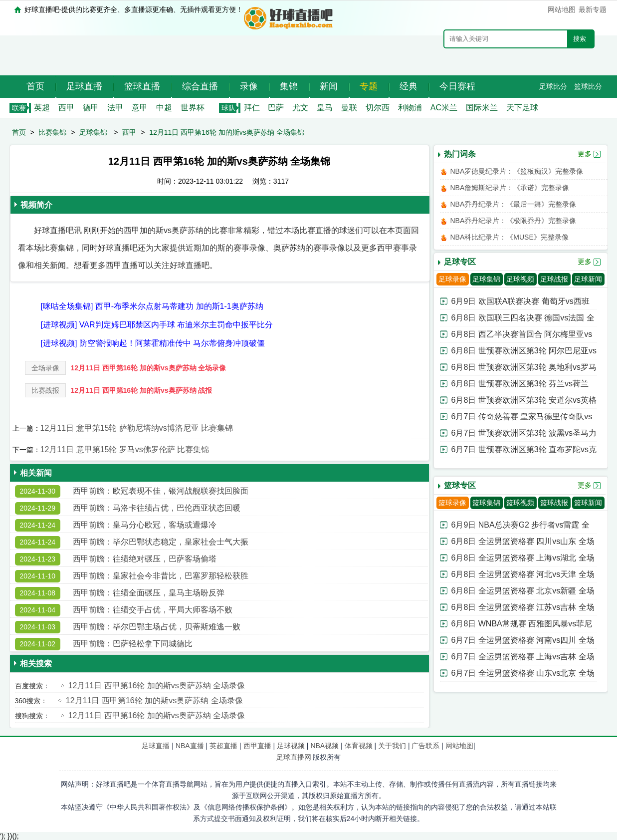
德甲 (91, 108)
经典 (409, 86)
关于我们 (392, 746)
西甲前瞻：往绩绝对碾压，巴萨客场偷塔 (145, 559)
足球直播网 (294, 757)
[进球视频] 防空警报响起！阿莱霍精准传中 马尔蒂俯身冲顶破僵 (153, 343)
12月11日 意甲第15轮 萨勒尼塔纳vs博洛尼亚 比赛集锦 (137, 428)
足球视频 (520, 279)
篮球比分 (588, 86)
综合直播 (200, 86)
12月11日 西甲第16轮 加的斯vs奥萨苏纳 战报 (142, 390)
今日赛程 (457, 86)
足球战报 (554, 279)
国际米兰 (482, 108)
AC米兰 (444, 108)
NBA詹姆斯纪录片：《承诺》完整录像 (510, 188)
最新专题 (593, 9)
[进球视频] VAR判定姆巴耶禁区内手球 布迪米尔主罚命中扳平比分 (157, 325)
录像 (249, 86)
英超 (42, 108)
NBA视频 (324, 746)
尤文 (300, 108)
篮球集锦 (486, 503)
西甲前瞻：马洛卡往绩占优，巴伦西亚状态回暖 (157, 508)
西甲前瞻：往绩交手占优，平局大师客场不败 (153, 610)
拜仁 (252, 108)
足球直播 (84, 86)
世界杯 (193, 108)
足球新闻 (588, 279)
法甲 (115, 108)
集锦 (289, 86)
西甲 (66, 108)
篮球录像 (452, 503)
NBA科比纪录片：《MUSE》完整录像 (510, 237)
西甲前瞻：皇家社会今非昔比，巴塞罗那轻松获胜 (161, 576)
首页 (35, 86)
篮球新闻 (588, 503)
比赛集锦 (52, 132)
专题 (369, 86)
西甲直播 (257, 746)
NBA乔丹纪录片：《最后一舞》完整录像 (514, 204)
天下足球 (522, 108)
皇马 (325, 108)
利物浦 (410, 108)
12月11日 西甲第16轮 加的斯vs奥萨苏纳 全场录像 (149, 368)
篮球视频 (520, 503)
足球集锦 (93, 132)
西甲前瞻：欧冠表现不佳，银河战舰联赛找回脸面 (161, 491)
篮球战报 (554, 503)
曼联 (349, 108)
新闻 (329, 86)
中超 (164, 108)
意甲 (140, 108)
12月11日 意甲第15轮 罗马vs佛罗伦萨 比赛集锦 (125, 449)
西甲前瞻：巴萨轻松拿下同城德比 (133, 644)
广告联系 (425, 746)
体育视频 (359, 746)
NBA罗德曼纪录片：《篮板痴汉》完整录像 (517, 171)
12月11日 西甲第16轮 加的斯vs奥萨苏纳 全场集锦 (226, 132)
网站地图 (562, 9)
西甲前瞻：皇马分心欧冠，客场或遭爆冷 (145, 525)
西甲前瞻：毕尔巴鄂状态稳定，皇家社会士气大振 (161, 542)
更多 (585, 154)
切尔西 (378, 108)
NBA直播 (190, 746)
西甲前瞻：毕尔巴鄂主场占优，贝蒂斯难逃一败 (157, 627)
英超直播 (223, 746)
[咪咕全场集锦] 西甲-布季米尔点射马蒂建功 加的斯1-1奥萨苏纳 (152, 306)
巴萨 (276, 108)
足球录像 (452, 279)
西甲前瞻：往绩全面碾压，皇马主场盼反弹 (149, 593)
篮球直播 (142, 86)
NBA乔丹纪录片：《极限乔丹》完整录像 (514, 221)
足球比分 (553, 86)
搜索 (580, 39)
